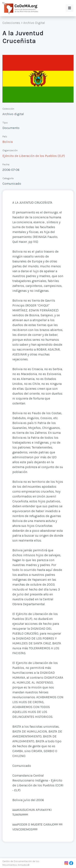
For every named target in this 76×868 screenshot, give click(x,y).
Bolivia (7, 142)
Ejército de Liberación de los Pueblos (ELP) (34, 156)
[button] (70, 8)
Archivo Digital (34, 23)
